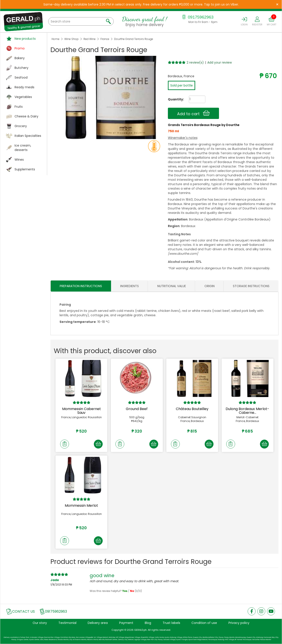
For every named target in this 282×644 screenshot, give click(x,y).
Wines (19, 160)
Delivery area (98, 623)
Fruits (19, 107)
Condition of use (204, 623)
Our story (40, 623)
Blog (148, 623)
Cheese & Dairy (26, 116)
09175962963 (198, 17)
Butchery (21, 68)
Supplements (25, 169)
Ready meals (24, 87)
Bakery (20, 58)
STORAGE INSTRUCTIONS (251, 286)
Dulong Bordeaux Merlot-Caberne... (247, 411)
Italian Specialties (28, 136)
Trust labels (171, 623)
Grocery (21, 126)
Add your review (220, 62)
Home (56, 39)
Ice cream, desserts (23, 148)
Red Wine (90, 39)
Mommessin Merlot (81, 506)
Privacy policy (239, 623)
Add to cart (193, 113)
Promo (20, 48)
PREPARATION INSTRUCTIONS (81, 286)
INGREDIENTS (130, 286)
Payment (126, 623)
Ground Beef (137, 409)
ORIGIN (210, 286)
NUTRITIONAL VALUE (172, 286)
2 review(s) (195, 62)
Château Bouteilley (192, 409)
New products (25, 39)
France (105, 39)
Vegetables (23, 97)
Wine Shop (71, 39)
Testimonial (67, 623)
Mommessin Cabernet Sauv (82, 411)
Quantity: (174, 99)
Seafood (21, 77)
